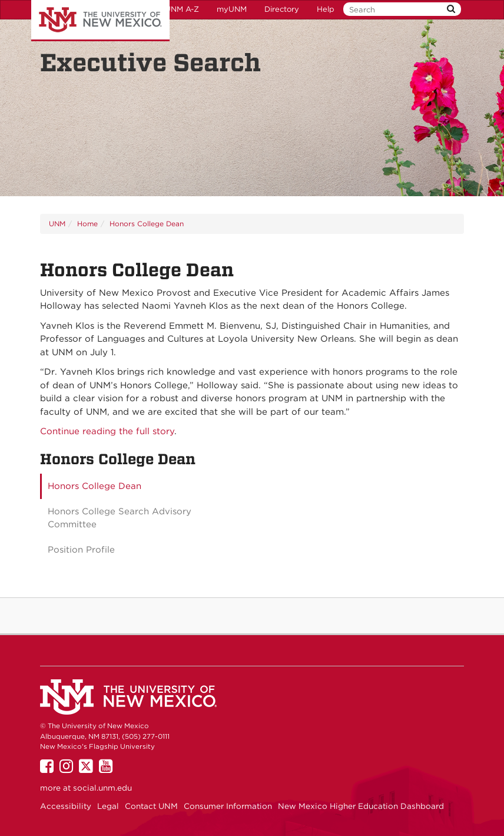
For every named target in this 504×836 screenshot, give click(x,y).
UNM (57, 224)
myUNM (232, 9)
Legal (108, 806)
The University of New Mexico (100, 21)
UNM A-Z (182, 9)
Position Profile (81, 550)
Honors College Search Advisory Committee (120, 518)
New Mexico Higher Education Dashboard (361, 806)
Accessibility (66, 806)
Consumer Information (228, 806)
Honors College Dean (147, 224)
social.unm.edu (102, 788)
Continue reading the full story (107, 431)
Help (326, 9)
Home (87, 224)
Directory (282, 9)
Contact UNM (151, 806)
